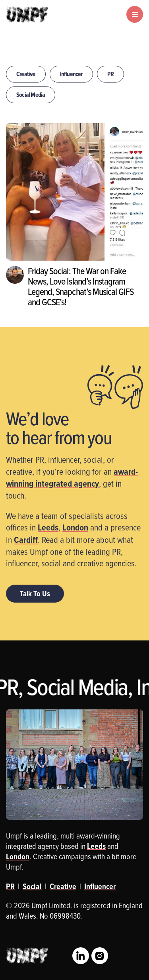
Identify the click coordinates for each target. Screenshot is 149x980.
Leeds (48, 527)
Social (32, 886)
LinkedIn (81, 956)
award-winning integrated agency (72, 477)
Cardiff (26, 540)
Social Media (31, 95)
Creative (26, 74)
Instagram (100, 956)
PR (110, 74)
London (75, 527)
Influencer (71, 74)
